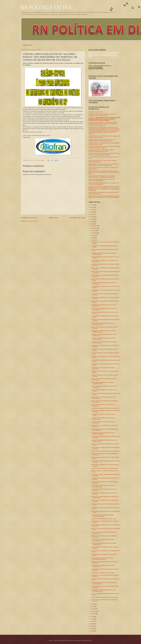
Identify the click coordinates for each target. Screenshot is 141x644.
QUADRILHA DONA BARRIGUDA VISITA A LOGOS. (104, 519)
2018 (92, 224)
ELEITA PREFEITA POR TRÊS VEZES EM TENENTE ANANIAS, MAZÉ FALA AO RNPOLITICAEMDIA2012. (102, 177)
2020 (92, 219)
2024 (92, 210)
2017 (92, 617)
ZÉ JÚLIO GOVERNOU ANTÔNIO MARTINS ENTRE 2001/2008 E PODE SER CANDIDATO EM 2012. (104, 147)
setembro (94, 233)
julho (93, 238)
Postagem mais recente (29, 218)
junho (93, 240)
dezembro (94, 226)
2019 (92, 222)
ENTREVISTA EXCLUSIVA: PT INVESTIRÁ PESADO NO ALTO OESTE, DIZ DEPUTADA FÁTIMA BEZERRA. (104, 154)
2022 (92, 214)
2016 (92, 619)
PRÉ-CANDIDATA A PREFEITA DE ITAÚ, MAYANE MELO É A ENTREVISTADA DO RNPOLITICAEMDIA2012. (104, 165)
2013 (92, 626)
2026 (92, 205)
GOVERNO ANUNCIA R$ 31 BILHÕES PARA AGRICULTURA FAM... (102, 433)
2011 (92, 631)
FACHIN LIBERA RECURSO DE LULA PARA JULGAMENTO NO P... (102, 383)
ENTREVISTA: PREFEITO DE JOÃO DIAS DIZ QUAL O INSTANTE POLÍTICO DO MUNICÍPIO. (102, 115)
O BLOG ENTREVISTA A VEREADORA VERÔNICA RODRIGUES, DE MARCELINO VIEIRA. (101, 151)
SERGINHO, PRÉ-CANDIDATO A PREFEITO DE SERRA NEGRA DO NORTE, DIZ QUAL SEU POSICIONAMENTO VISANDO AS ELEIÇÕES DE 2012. (103, 124)
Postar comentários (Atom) (32, 221)
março (93, 609)
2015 (92, 621)
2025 (92, 207)
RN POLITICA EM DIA (46, 7)
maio (93, 604)
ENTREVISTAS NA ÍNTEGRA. (96, 112)
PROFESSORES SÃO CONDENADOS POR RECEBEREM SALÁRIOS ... (102, 559)
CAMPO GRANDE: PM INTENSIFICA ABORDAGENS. (105, 468)
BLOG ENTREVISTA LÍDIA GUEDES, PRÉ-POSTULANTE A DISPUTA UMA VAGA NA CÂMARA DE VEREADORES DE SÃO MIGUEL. (104, 172)
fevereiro (94, 611)
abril (93, 607)
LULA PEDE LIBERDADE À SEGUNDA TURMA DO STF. (105, 408)
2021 (92, 217)
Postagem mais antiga (77, 218)
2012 (92, 628)
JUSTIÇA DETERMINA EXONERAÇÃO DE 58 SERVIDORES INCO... (103, 324)
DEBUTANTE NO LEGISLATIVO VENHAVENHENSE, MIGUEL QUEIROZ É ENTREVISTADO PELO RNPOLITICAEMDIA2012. (104, 197)
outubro (94, 231)
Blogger (90, 641)
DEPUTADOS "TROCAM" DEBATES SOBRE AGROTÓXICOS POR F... (102, 516)
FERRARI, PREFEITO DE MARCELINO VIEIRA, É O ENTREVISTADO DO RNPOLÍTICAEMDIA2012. (102, 140)
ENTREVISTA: (104, 119)
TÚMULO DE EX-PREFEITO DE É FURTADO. (103, 573)
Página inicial (28, 45)
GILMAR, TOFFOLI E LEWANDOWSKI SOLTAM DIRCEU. (106, 451)
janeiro (93, 614)
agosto (93, 235)
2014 (92, 624)
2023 (92, 212)
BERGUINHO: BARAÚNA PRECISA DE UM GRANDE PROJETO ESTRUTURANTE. (102, 180)
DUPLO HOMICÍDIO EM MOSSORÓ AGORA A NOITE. (105, 597)
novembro (94, 228)
